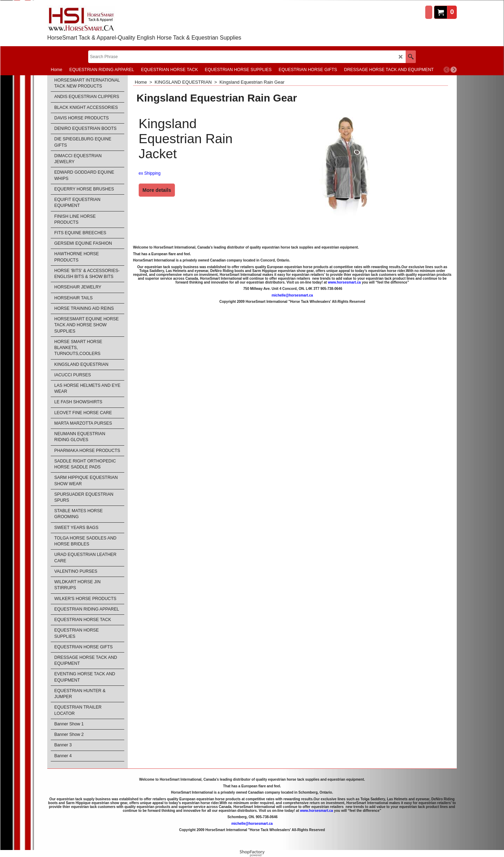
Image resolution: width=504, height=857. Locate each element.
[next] (454, 70)
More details (157, 190)
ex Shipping (150, 173)
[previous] (447, 70)
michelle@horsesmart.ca (292, 295)
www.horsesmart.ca (344, 282)
